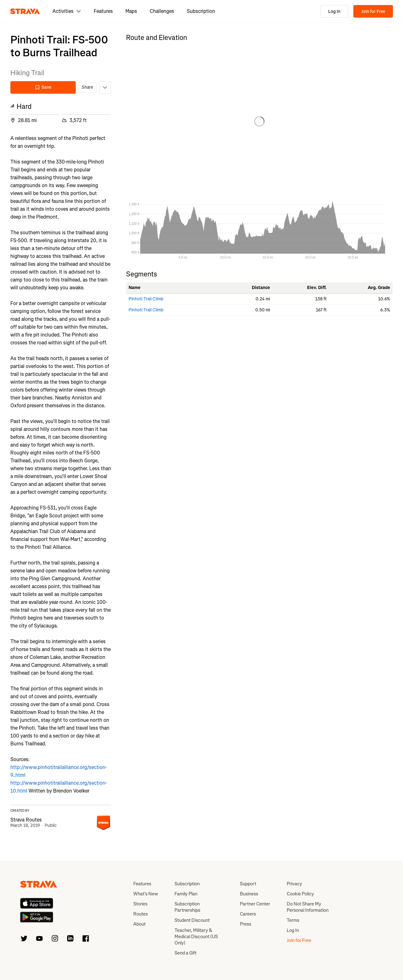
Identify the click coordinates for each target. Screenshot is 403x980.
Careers (248, 914)
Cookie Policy (300, 894)
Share (87, 87)
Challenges (162, 11)
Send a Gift (185, 953)
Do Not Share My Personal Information (308, 907)
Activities (67, 11)
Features (103, 11)
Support (248, 884)
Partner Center (255, 904)
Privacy (294, 884)
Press (246, 924)
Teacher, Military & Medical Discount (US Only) (196, 937)
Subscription (201, 11)
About (139, 924)
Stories (140, 904)
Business (249, 894)
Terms (293, 920)
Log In (334, 11)
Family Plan (186, 894)
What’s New (146, 894)
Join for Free (373, 11)
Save (43, 87)
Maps (131, 11)
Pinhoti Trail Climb (146, 299)
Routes (141, 914)
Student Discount (192, 920)
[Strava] (25, 11)
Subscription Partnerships (187, 907)
